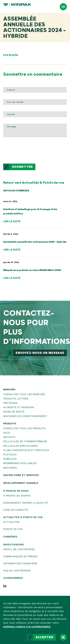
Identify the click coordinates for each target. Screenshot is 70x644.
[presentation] (28, 151)
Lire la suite (11, 55)
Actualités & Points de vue (23, 517)
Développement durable (21, 483)
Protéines (10, 403)
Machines (10, 468)
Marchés (9, 389)
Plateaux (10, 454)
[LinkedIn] (5, 586)
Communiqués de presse (20, 556)
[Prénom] (35, 90)
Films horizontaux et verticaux (26, 450)
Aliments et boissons (19, 407)
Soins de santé (14, 412)
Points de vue (13, 529)
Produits (10, 423)
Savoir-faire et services (21, 475)
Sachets (9, 437)
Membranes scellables (20, 463)
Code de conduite (16, 510)
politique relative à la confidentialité (27, 627)
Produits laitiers (16, 399)
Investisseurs (14, 544)
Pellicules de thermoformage (25, 441)
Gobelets (10, 459)
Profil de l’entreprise (19, 549)
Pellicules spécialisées (20, 446)
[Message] (35, 130)
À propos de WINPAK (17, 496)
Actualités (11, 522)
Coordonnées (13, 578)
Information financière (20, 563)
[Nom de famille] (35, 102)
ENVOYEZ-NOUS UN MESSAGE (40, 353)
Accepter (44, 637)
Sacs (7, 433)
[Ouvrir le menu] (63, 7)
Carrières (10, 537)
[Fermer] (63, 637)
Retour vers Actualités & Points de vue (34, 183)
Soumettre (23, 167)
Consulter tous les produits (24, 428)
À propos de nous (16, 491)
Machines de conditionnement (25, 416)
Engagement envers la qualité (26, 503)
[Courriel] (35, 114)
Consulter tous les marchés (24, 394)
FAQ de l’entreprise (17, 570)
